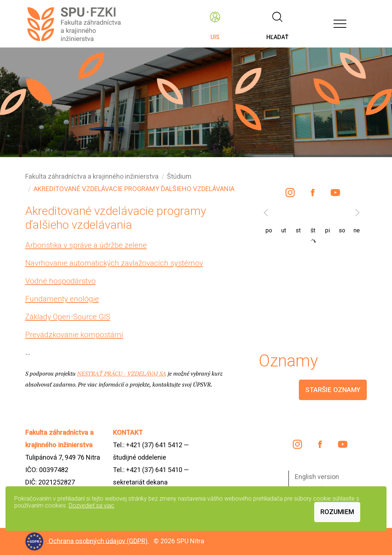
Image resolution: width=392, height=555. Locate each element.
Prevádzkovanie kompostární (74, 335)
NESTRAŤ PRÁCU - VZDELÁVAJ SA (122, 373)
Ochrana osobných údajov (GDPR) (99, 541)
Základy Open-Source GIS (68, 317)
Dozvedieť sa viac (92, 505)
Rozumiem (337, 512)
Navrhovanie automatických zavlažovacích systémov (114, 263)
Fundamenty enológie (62, 299)
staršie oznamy (333, 390)
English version (317, 477)
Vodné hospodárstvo (60, 281)
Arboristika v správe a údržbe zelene (86, 245)
